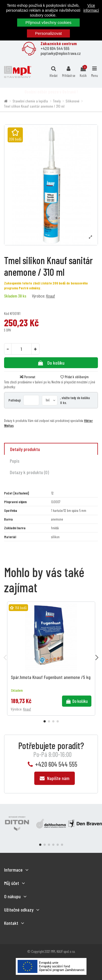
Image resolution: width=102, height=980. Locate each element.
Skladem (11, 296)
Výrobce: (39, 296)
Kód (7, 314)
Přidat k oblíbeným (75, 377)
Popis (15, 461)
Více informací (91, 8)
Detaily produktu (25, 449)
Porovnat (27, 377)
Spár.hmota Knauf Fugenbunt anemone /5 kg (51, 677)
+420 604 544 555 (55, 48)
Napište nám (55, 778)
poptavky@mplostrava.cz (61, 53)
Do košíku (51, 363)
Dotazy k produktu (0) (29, 472)
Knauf (51, 296)
